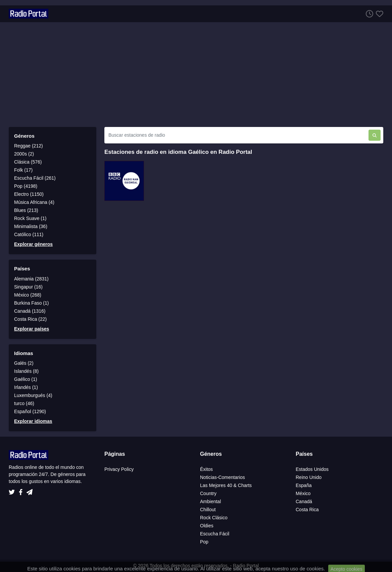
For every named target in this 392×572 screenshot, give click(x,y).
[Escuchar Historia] (368, 14)
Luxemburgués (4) (33, 395)
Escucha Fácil (215, 534)
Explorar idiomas (33, 421)
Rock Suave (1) (30, 218)
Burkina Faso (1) (31, 303)
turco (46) (24, 403)
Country (208, 493)
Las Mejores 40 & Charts (226, 485)
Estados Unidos (312, 469)
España (304, 485)
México (303, 493)
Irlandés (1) (26, 387)
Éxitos (206, 469)
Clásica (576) (28, 162)
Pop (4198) (26, 186)
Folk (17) (23, 170)
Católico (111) (29, 234)
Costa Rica (307, 510)
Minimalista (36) (31, 226)
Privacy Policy (119, 469)
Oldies (207, 526)
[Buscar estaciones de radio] (236, 135)
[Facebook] (22, 490)
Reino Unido (309, 477)
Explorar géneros (33, 244)
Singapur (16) (28, 287)
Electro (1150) (29, 194)
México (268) (28, 295)
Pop (204, 542)
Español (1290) (30, 411)
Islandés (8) (26, 371)
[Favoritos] (378, 14)
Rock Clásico (214, 518)
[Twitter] (13, 490)
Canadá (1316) (30, 311)
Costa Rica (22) (30, 319)
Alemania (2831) (31, 279)
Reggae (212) (29, 146)
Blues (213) (26, 210)
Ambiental (210, 501)
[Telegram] (30, 490)
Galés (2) (24, 363)
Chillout (208, 510)
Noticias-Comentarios (223, 477)
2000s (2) (24, 154)
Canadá (304, 501)
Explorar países (32, 329)
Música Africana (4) (34, 202)
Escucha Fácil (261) (35, 178)
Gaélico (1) (26, 379)
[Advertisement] (196, 75)
